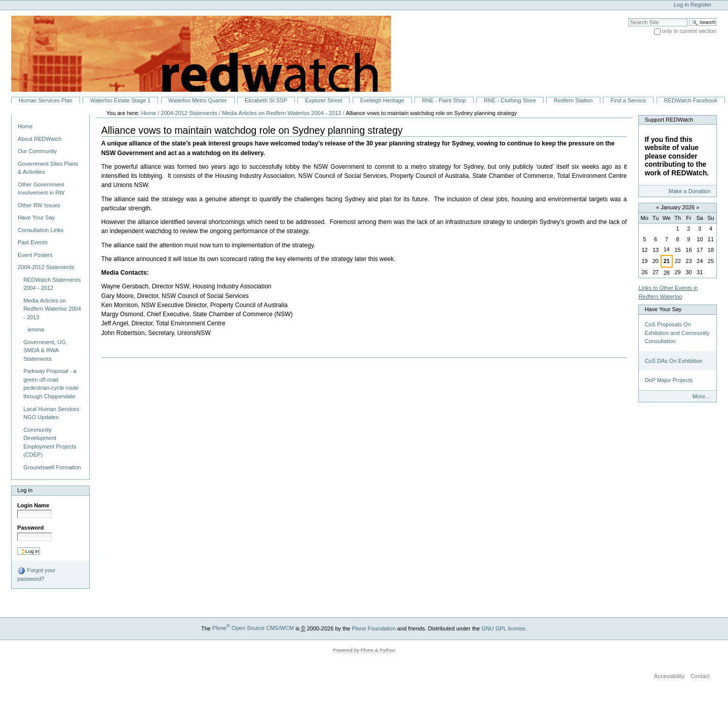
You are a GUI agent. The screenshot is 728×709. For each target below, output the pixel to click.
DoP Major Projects (668, 380)
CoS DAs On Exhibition (673, 361)
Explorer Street (324, 100)
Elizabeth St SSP (266, 100)
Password (30, 528)
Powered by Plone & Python (364, 650)
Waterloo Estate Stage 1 (120, 100)
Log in (681, 5)
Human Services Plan (46, 100)
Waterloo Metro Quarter (197, 100)
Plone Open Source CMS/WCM (253, 628)
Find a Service (628, 100)
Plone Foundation (374, 628)
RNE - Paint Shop (444, 100)
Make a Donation (689, 191)
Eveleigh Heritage (382, 100)
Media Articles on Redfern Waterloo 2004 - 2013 (281, 113)
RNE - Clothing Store (510, 100)
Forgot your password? (36, 574)
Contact (700, 676)
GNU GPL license (503, 628)
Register (701, 5)
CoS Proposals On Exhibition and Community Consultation (677, 333)
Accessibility (669, 676)
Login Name (33, 505)
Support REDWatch (669, 120)
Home (25, 126)
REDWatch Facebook (691, 100)
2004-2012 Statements (189, 113)
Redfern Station (573, 100)
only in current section (689, 31)
